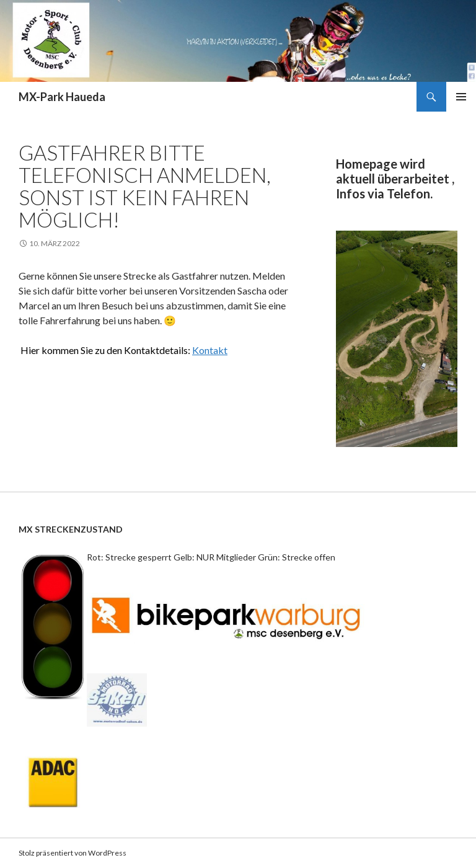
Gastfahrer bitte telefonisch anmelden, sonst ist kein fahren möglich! (145, 186)
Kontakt (210, 350)
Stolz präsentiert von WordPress (73, 853)
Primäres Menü (461, 97)
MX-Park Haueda (62, 97)
